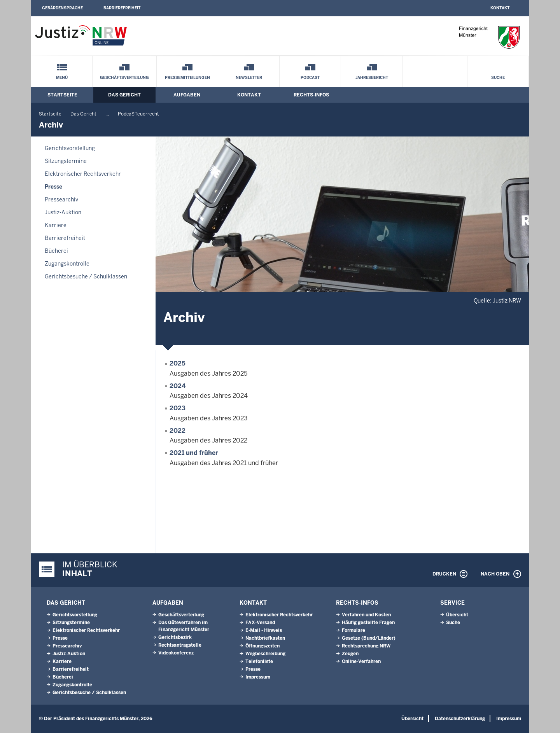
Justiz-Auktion (63, 212)
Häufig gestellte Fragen (368, 623)
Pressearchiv (61, 199)
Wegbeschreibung (265, 654)
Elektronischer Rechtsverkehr (83, 174)
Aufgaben (187, 95)
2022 (178, 431)
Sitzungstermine (66, 161)
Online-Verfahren (361, 661)
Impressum (258, 677)
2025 (178, 363)
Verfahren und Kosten (366, 615)
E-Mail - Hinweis (264, 630)
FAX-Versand (260, 623)
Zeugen (350, 654)
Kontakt (500, 8)
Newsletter (249, 78)
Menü (62, 78)
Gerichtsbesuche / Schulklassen (86, 276)
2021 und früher (194, 453)
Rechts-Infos (311, 95)
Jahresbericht (372, 78)
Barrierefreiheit (122, 8)
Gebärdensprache (62, 8)
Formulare (353, 630)
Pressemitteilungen (187, 78)
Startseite (62, 95)
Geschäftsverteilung (124, 78)
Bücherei (56, 251)
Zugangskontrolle (67, 264)
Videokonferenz (176, 653)
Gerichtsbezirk (175, 637)
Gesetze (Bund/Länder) (369, 638)
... (107, 114)
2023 (178, 408)
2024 (178, 386)
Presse (53, 187)
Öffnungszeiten (262, 646)
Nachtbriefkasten (265, 638)
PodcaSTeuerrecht (138, 114)
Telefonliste (259, 661)
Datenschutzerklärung (460, 719)
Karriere (56, 225)
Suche (498, 78)
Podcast (310, 78)
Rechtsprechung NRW (366, 646)
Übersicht (457, 615)
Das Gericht (124, 95)
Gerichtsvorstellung (70, 148)
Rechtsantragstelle (180, 645)
